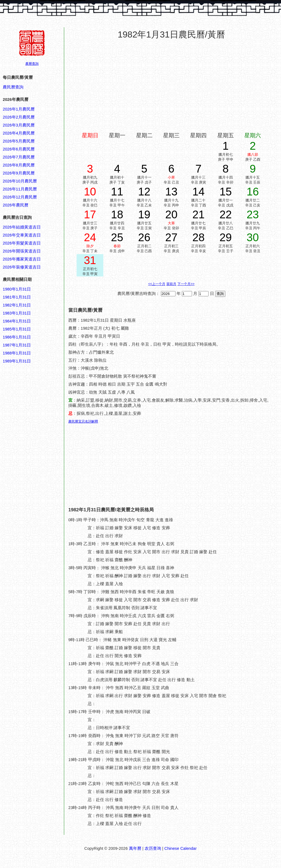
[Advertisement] (25, 628)
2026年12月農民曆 (20, 197)
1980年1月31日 (17, 289)
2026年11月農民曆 (20, 189)
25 (117, 237)
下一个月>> (186, 284)
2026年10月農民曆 (20, 181)
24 (90, 237)
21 (198, 214)
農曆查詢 (32, 64)
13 (171, 192)
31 (90, 260)
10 (90, 192)
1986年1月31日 (17, 337)
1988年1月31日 (17, 353)
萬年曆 (135, 848)
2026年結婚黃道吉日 (22, 227)
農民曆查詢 (13, 87)
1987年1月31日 (17, 345)
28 (198, 237)
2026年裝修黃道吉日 (22, 267)
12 (144, 192)
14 (198, 192)
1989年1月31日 (17, 361)
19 (144, 214)
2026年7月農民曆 (19, 157)
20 (171, 214)
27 (171, 237)
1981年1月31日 (17, 297)
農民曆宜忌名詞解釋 (83, 421)
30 (253, 237)
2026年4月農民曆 (19, 133)
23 (253, 214)
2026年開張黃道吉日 (22, 251)
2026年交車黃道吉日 (22, 235)
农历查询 (153, 848)
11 (117, 192)
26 (144, 237)
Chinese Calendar (181, 848)
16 (253, 192)
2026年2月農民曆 (19, 117)
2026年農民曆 (16, 205)
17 (90, 214)
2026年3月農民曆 (19, 125)
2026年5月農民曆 (19, 141)
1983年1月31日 (17, 313)
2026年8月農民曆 (19, 165)
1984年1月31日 (17, 321)
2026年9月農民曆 (19, 173)
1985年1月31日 (17, 329)
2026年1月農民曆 (19, 109)
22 (226, 214)
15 (226, 192)
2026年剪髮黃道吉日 (22, 243)
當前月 (171, 284)
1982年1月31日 (17, 305)
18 (117, 214)
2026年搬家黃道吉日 (22, 259)
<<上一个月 (157, 284)
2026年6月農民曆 (19, 149)
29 (226, 237)
